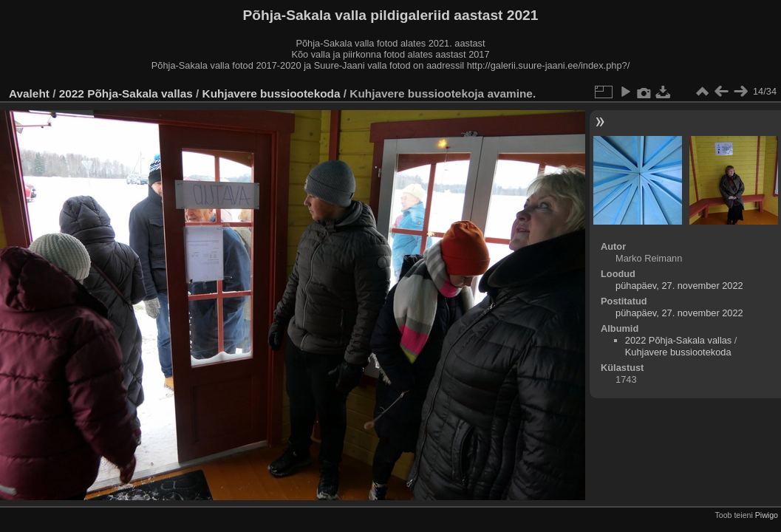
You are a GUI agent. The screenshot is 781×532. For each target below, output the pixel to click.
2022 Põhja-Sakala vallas (126, 93)
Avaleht (29, 93)
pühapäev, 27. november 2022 (679, 286)
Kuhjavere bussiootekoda (272, 93)
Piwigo (767, 515)
